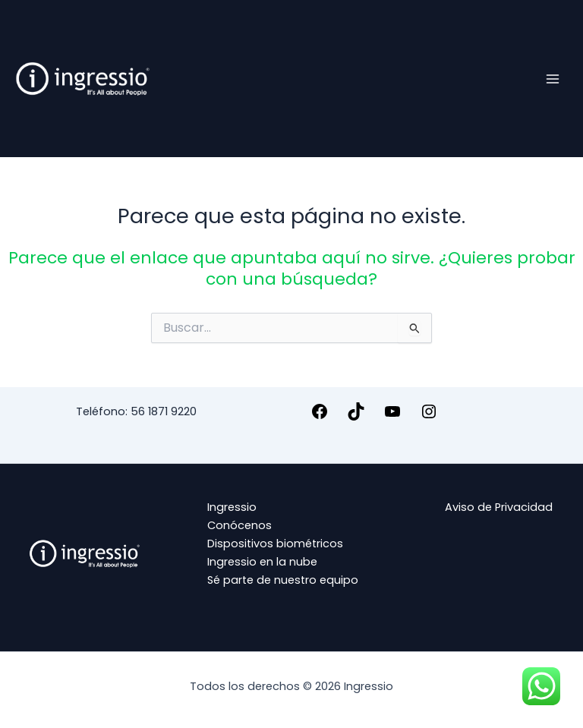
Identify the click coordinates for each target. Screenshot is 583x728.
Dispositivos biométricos (275, 544)
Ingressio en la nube (262, 562)
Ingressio (232, 507)
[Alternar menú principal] (553, 78)
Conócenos (240, 525)
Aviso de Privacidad (499, 507)
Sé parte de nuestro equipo (283, 580)
